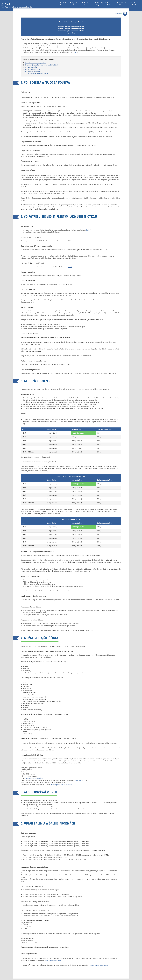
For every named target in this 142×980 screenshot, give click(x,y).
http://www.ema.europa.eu (99, 965)
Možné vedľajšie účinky (100, 4)
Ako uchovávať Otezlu (111, 4)
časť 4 (75, 52)
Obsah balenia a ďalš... (123, 4)
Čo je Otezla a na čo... (65, 4)
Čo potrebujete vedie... (76, 4)
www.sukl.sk (79, 780)
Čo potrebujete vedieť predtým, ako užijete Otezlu (42, 65)
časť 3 (70, 267)
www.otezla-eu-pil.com (53, 960)
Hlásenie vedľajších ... (134, 4)
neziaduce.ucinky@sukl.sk (35, 778)
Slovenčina (118, 13)
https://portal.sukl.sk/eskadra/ (62, 785)
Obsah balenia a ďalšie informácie (36, 73)
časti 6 (88, 230)
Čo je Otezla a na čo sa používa (35, 63)
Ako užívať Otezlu (86, 4)
